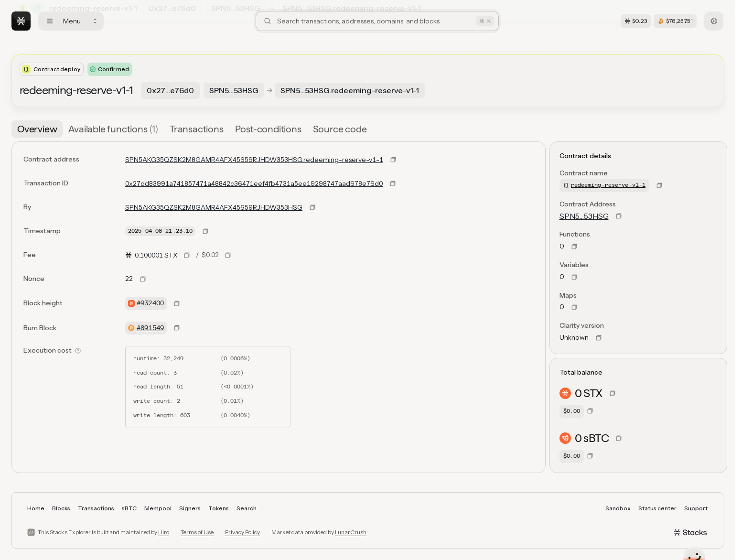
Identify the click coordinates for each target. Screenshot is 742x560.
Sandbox (618, 508)
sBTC (129, 508)
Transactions (96, 508)
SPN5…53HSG (584, 216)
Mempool (158, 508)
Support (696, 508)
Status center (657, 508)
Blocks (61, 508)
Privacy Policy (242, 532)
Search (247, 508)
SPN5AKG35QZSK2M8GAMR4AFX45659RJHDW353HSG (214, 207)
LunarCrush (351, 532)
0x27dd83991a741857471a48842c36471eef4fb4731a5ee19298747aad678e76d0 (254, 183)
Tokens (219, 508)
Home (36, 508)
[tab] (37, 129)
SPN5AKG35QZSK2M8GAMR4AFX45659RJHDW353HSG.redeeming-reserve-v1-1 (254, 160)
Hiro (164, 532)
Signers (190, 508)
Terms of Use (197, 532)
